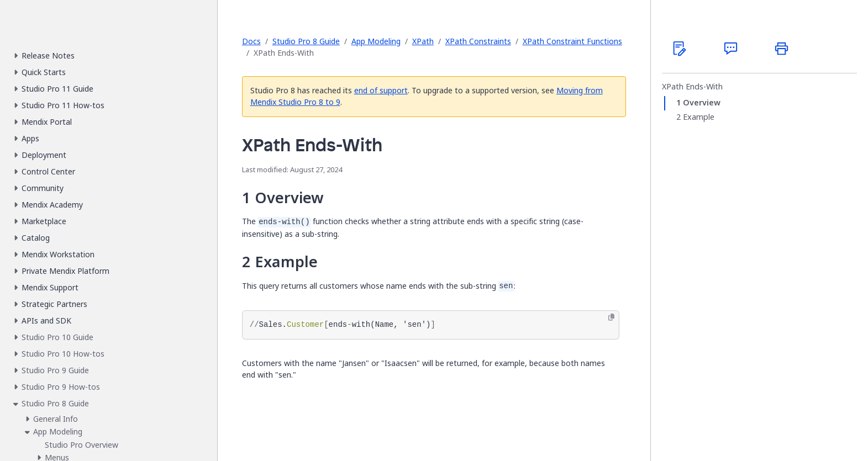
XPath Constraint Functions (572, 41)
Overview (702, 103)
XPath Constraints (478, 41)
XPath (423, 41)
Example (699, 117)
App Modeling (376, 41)
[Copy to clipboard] (611, 317)
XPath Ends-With (692, 87)
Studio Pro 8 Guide (306, 41)
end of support (381, 90)
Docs (251, 41)
